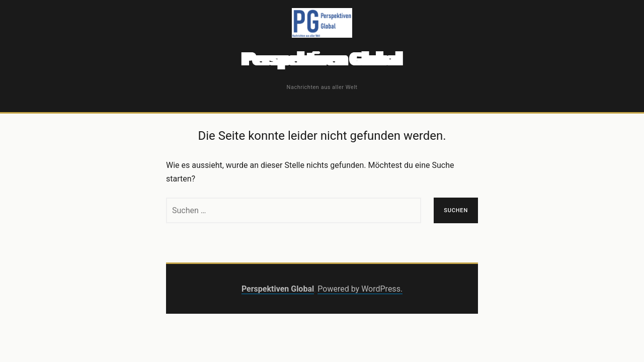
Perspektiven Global (322, 59)
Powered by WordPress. (360, 289)
